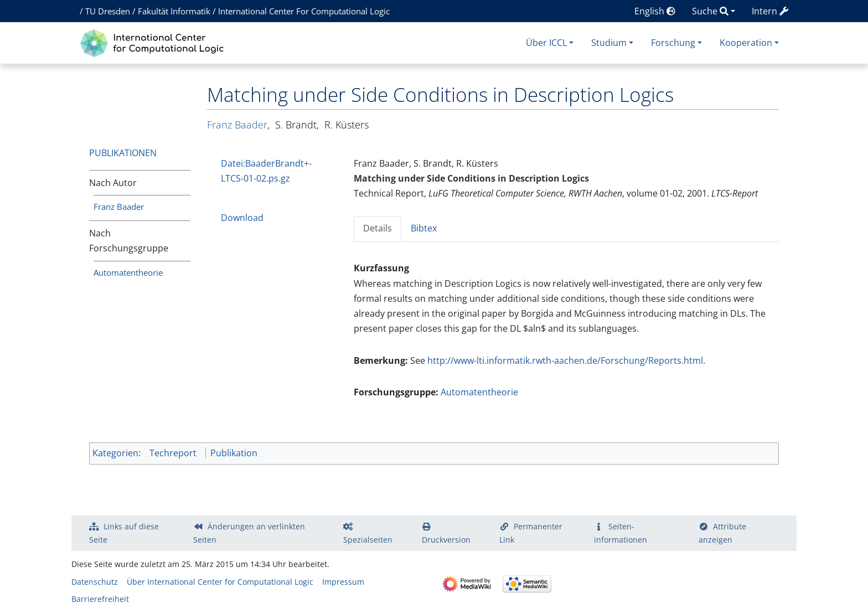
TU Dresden (108, 11)
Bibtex (424, 228)
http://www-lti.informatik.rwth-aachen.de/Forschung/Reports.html (565, 360)
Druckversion (446, 540)
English (655, 11)
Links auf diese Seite (124, 533)
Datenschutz (95, 582)
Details (378, 228)
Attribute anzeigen (722, 533)
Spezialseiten (368, 540)
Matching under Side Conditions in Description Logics (471, 178)
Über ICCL (546, 43)
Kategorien (115, 453)
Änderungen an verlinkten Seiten (249, 533)
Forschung (673, 43)
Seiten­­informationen (621, 533)
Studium (609, 43)
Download (242, 218)
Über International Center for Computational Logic (220, 582)
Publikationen (123, 153)
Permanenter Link (531, 533)
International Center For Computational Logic (304, 11)
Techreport (173, 453)
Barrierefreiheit (100, 599)
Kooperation (746, 43)
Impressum (343, 582)
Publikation (234, 453)
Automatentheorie (128, 272)
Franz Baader (119, 207)
